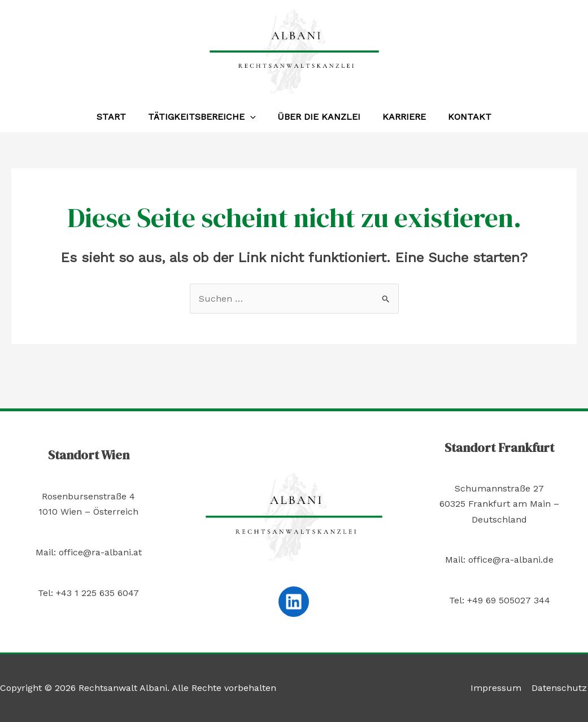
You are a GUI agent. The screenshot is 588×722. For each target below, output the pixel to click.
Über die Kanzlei (319, 117)
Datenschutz (560, 688)
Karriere (400, 117)
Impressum (498, 688)
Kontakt (462, 117)
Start (119, 117)
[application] (254, 117)
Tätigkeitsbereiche (206, 117)
